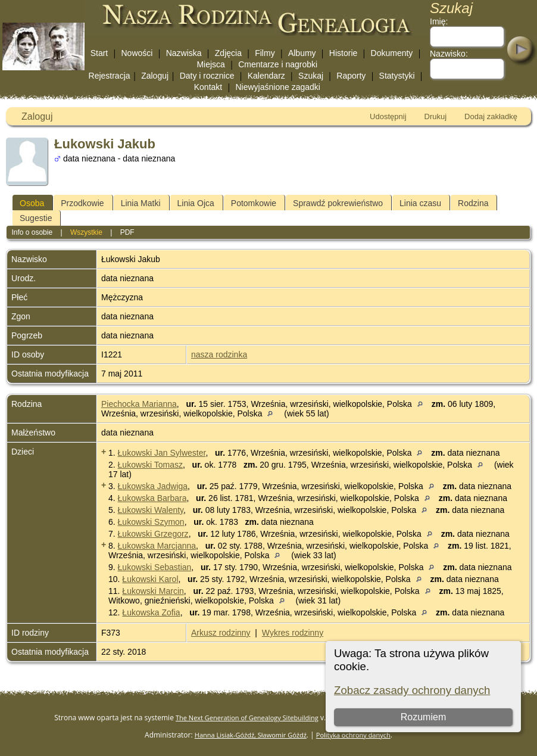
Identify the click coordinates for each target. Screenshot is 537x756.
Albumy (302, 53)
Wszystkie (86, 232)
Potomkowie (254, 203)
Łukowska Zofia (151, 612)
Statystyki (397, 76)
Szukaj (311, 76)
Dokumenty (392, 53)
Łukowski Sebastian (155, 567)
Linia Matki (141, 203)
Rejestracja (110, 76)
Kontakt (208, 87)
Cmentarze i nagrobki (278, 64)
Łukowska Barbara (152, 498)
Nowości (137, 53)
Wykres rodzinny (293, 633)
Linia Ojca (196, 203)
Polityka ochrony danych (353, 735)
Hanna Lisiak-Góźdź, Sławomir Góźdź (251, 735)
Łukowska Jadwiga (153, 486)
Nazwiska (184, 53)
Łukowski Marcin (153, 591)
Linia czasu (420, 203)
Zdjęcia (228, 53)
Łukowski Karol (150, 579)
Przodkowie (82, 203)
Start (99, 53)
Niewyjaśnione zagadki (277, 87)
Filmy (265, 53)
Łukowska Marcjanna (157, 546)
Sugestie (36, 218)
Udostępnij (388, 116)
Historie (343, 53)
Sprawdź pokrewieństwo (338, 203)
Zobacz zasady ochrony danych (412, 690)
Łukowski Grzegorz (153, 534)
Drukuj (436, 116)
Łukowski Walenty (151, 510)
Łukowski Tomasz (150, 465)
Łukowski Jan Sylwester (162, 453)
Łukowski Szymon (151, 522)
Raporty (351, 76)
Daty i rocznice (207, 76)
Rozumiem (423, 717)
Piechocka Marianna (139, 404)
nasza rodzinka (219, 354)
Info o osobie (32, 232)
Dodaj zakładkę (491, 116)
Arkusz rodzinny (221, 633)
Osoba (32, 203)
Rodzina (473, 203)
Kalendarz (266, 76)
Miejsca (210, 64)
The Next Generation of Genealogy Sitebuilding (247, 718)
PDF (127, 232)
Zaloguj (155, 76)
